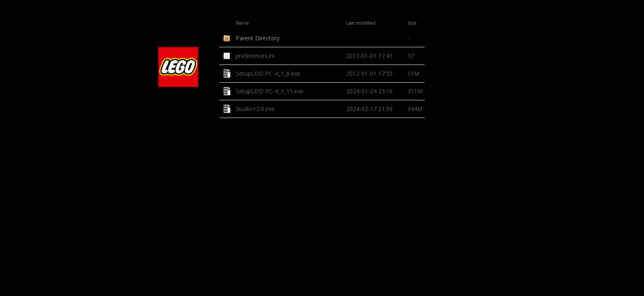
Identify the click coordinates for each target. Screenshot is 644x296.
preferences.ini (255, 56)
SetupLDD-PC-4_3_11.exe (270, 91)
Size (412, 23)
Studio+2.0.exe (255, 109)
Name (242, 23)
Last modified (361, 23)
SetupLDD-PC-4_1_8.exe (268, 73)
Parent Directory (258, 38)
